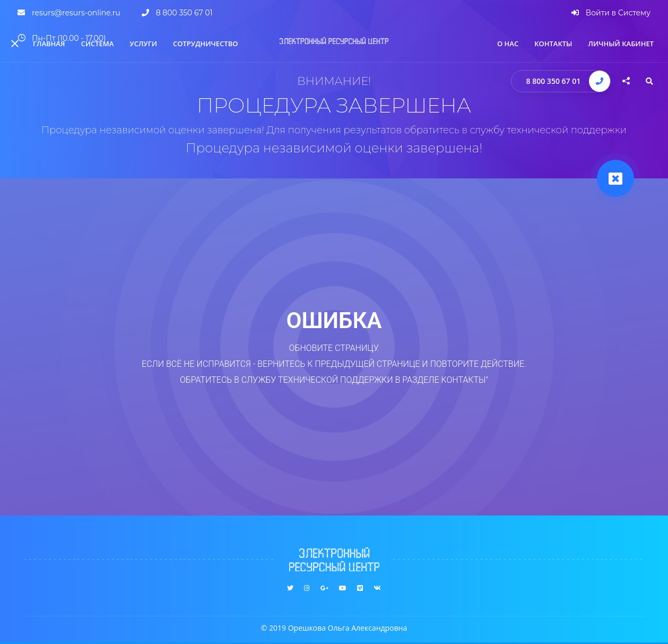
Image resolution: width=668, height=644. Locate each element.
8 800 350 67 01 (554, 81)
